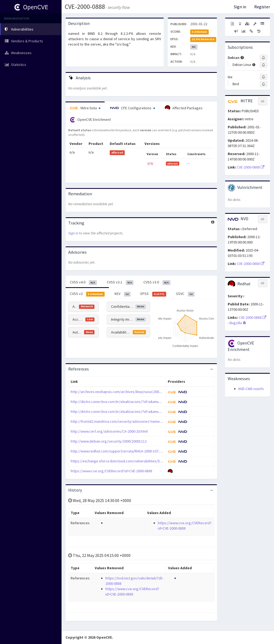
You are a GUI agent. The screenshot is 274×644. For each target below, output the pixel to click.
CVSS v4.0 (83, 282)
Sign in (240, 7)
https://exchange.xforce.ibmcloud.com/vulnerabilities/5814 (118, 461)
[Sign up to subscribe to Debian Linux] (264, 65)
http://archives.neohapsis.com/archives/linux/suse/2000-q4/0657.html (127, 392)
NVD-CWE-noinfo (251, 389)
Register (262, 7)
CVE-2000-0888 (85, 7)
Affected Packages (184, 108)
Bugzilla (238, 323)
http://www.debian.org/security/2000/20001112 (109, 441)
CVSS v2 (87, 294)
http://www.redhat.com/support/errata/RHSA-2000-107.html (118, 451)
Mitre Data (85, 108)
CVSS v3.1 (120, 282)
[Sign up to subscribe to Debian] (264, 58)
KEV (123, 294)
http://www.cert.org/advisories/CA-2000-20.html (109, 431)
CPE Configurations (133, 108)
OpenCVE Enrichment (90, 120)
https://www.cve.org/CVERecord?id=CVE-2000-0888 (111, 471)
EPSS (153, 294)
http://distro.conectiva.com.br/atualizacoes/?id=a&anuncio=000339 (124, 411)
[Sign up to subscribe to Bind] (264, 84)
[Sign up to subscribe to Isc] (264, 77)
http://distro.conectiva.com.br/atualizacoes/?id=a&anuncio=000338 (124, 402)
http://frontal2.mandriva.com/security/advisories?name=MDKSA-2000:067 (129, 421)
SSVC (185, 294)
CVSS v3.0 (157, 282)
